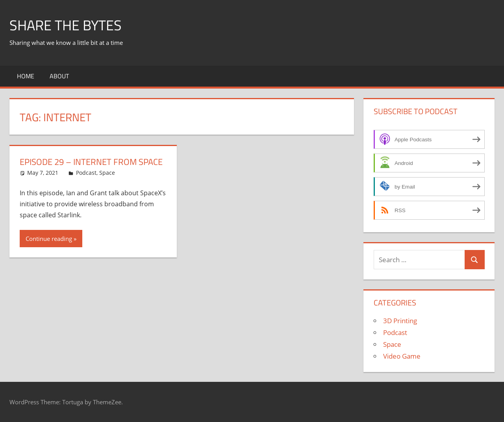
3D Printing (400, 321)
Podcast (86, 173)
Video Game (402, 356)
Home (26, 76)
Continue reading (49, 239)
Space (107, 173)
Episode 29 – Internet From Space (91, 162)
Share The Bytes (66, 25)
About (59, 76)
